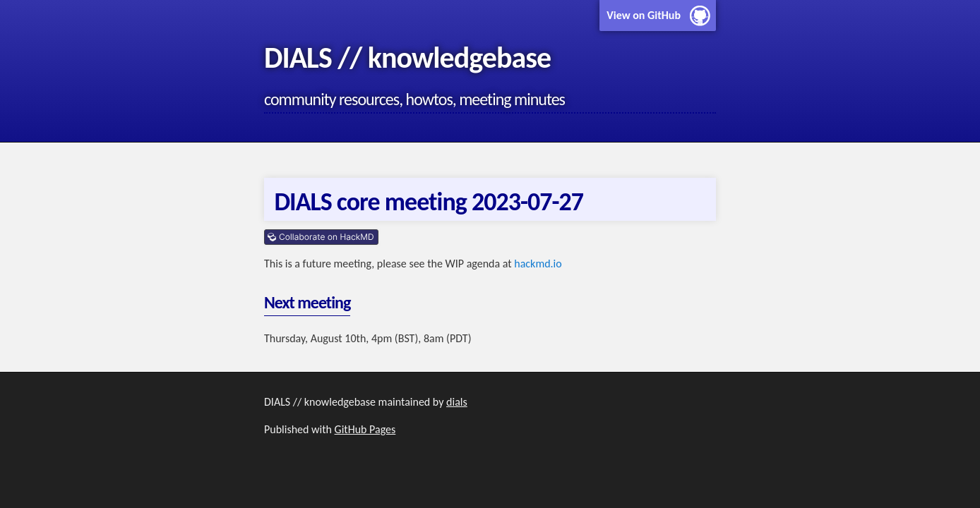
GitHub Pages (365, 429)
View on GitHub (644, 15)
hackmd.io (538, 264)
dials (457, 402)
